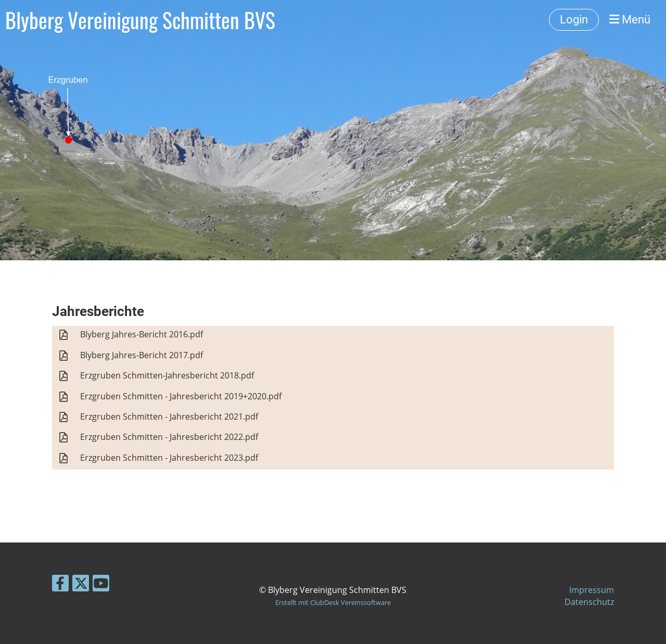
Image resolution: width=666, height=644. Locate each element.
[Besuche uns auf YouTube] (101, 585)
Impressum (592, 590)
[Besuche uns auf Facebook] (60, 585)
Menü (630, 20)
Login (574, 20)
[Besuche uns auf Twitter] (81, 585)
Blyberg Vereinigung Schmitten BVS (140, 20)
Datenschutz (589, 602)
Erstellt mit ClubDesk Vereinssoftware (333, 602)
